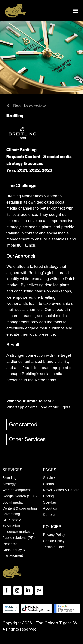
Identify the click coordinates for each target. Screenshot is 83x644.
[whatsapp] (39, 590)
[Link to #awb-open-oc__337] (76, 11)
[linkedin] (28, 590)
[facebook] (7, 590)
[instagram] (18, 590)
